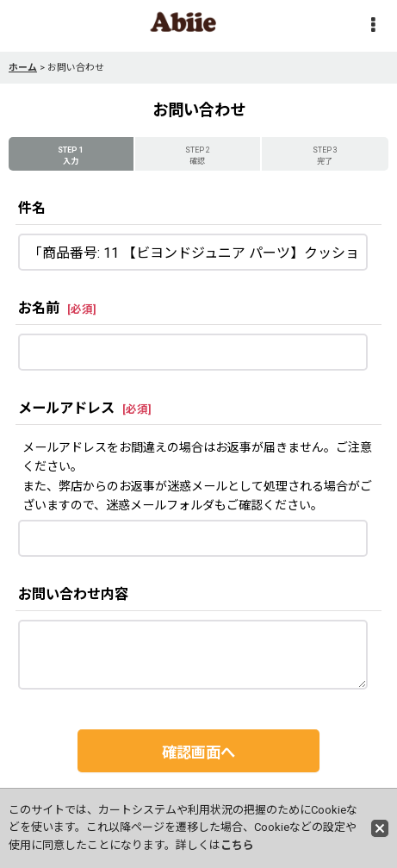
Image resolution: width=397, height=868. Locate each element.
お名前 (39, 308)
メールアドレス (66, 408)
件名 (32, 208)
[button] (373, 26)
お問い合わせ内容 (73, 594)
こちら (237, 845)
